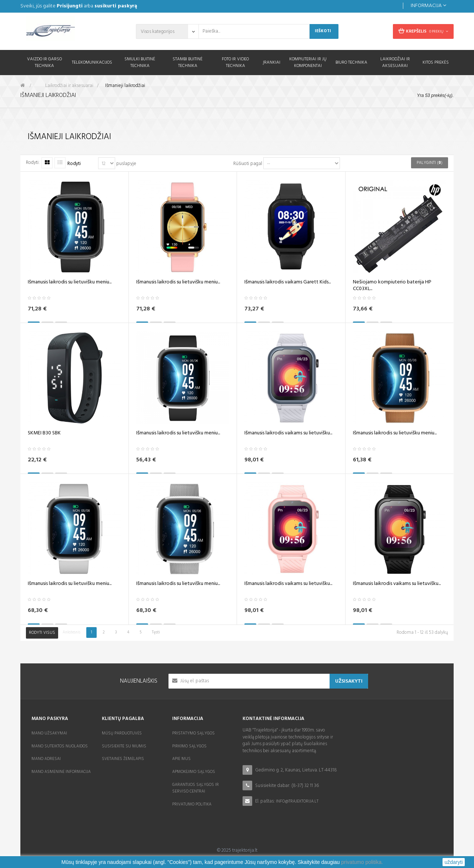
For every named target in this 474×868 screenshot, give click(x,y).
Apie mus (181, 759)
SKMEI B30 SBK (44, 435)
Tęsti (156, 632)
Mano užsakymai (49, 733)
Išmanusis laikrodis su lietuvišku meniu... (70, 284)
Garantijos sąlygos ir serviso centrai (196, 788)
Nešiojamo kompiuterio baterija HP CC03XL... (392, 287)
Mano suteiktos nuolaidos (60, 746)
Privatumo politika (192, 804)
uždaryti (453, 862)
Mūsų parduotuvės (122, 733)
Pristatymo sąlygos (193, 733)
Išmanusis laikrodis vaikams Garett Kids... (288, 284)
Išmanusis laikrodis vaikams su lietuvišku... (288, 435)
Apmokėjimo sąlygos (194, 772)
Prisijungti (70, 6)
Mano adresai (46, 759)
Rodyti (74, 164)
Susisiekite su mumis (124, 746)
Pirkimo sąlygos (189, 746)
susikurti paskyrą (116, 6)
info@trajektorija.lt (297, 801)
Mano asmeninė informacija (61, 772)
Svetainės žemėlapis (123, 759)
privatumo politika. (362, 862)
